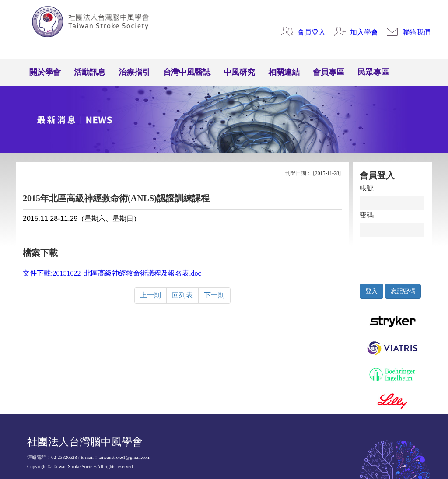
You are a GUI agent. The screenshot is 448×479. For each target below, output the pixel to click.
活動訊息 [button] (90, 72)
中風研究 (239, 72)
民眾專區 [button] (373, 72)
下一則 (214, 295)
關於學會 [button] (45, 72)
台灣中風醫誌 (187, 72)
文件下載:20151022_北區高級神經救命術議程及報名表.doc (112, 273)
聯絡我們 (416, 32)
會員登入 (311, 32)
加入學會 (364, 32)
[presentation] (400, 258)
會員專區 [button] (329, 72)
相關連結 (284, 72)
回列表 (182, 295)
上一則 (150, 295)
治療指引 (134, 72)
